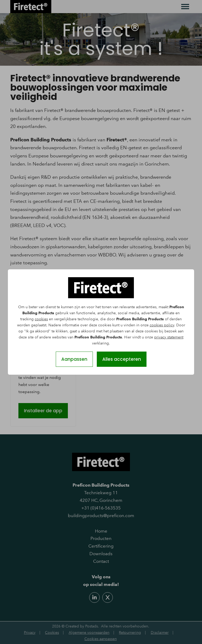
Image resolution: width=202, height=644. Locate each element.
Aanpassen (74, 359)
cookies (41, 319)
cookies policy (162, 325)
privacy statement (169, 337)
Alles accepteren (122, 359)
